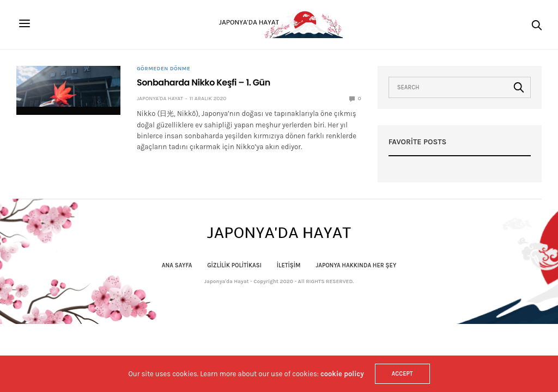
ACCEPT (402, 374)
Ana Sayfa (177, 265)
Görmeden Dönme (163, 69)
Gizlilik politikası (234, 265)
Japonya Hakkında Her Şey (356, 265)
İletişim (289, 265)
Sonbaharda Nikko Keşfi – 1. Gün (204, 82)
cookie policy (342, 374)
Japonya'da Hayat (160, 99)
